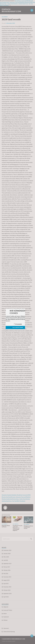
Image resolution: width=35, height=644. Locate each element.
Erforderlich (19, 324)
